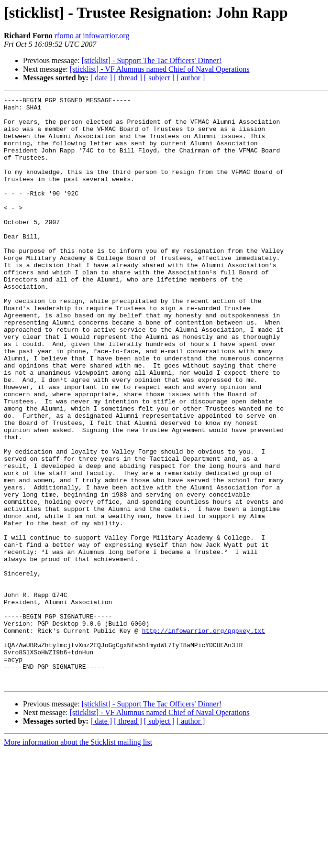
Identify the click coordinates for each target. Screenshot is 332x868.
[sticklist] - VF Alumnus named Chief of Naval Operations (160, 69)
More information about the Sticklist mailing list (78, 860)
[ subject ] (159, 78)
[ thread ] (128, 78)
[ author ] (191, 78)
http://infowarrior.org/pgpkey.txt (204, 738)
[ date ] (101, 78)
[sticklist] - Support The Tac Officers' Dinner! (152, 60)
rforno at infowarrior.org (92, 36)
